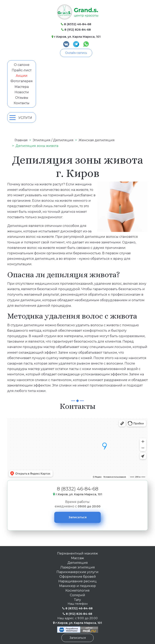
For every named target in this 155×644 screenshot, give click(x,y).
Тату (77, 600)
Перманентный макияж (77, 553)
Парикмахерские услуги (77, 572)
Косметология (77, 591)
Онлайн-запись (76, 53)
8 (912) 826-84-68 (76, 30)
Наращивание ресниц (77, 581)
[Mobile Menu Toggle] (13, 117)
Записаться (78, 517)
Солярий (77, 595)
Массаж (77, 558)
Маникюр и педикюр (77, 586)
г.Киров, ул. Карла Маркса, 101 (76, 37)
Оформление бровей (78, 577)
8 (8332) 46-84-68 (76, 24)
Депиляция (78, 563)
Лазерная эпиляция (78, 567)
